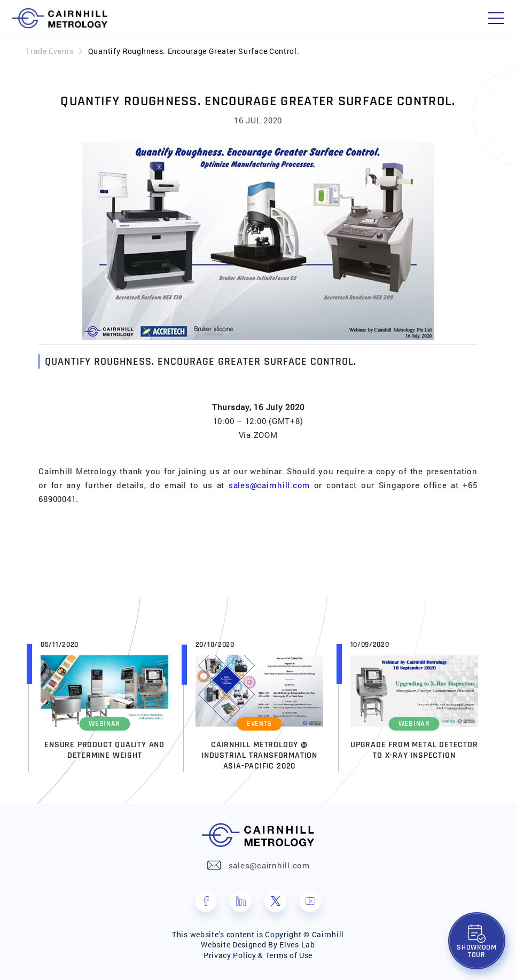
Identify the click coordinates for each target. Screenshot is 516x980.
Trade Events (49, 51)
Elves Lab (297, 944)
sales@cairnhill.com (269, 485)
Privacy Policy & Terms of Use (258, 955)
